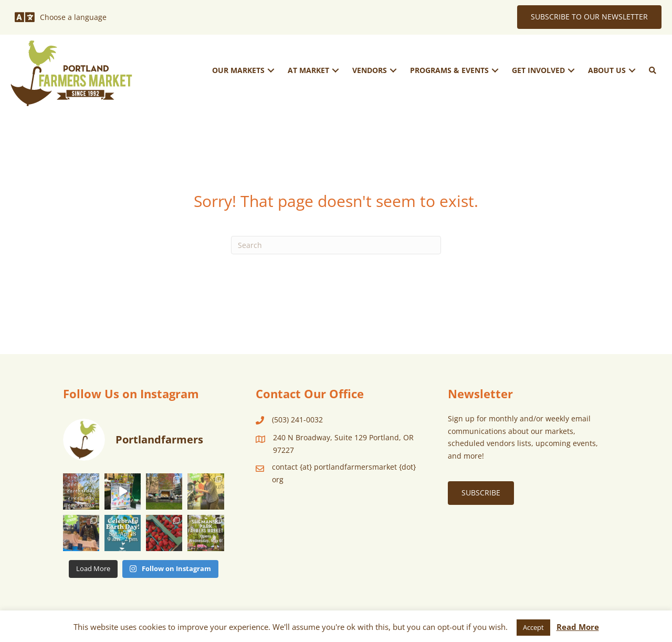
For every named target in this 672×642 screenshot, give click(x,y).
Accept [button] (533, 627)
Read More (578, 627)
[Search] (336, 245)
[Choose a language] (61, 17)
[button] (271, 70)
